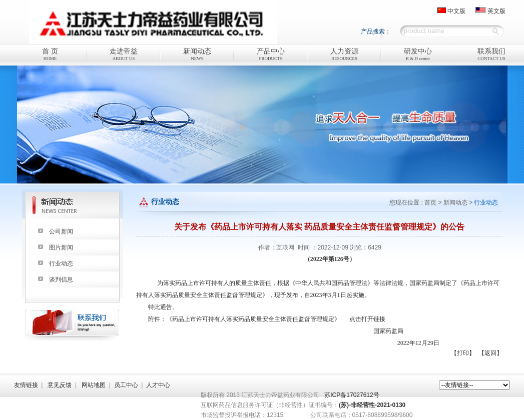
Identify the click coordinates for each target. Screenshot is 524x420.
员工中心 (126, 385)
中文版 (456, 11)
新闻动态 (197, 55)
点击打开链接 (367, 319)
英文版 (496, 11)
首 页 (50, 55)
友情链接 (26, 385)
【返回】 (490, 353)
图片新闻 (61, 247)
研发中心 (418, 55)
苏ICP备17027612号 (352, 395)
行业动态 (61, 263)
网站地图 (94, 385)
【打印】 (463, 353)
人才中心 (158, 385)
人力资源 (345, 55)
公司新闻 (61, 231)
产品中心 (271, 55)
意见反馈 (60, 385)
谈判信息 (61, 279)
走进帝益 (124, 55)
